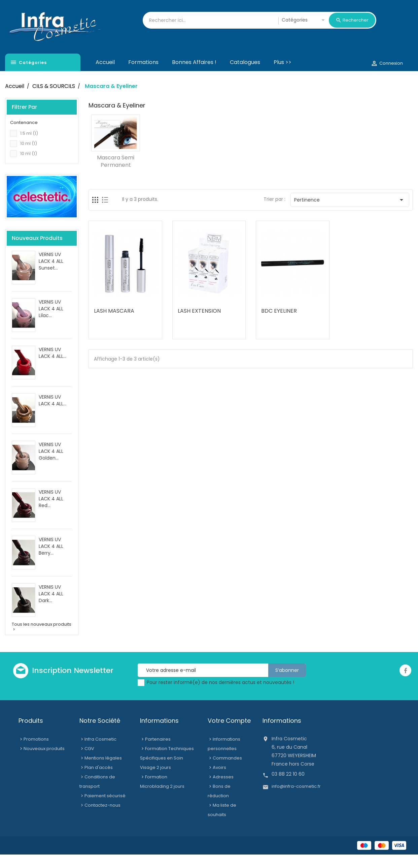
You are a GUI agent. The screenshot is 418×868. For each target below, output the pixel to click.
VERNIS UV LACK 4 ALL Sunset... (51, 275)
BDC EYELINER (279, 324)
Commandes (227, 771)
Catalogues (245, 76)
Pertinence (350, 213)
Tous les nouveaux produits (42, 640)
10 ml (29, 157)
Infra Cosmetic (100, 753)
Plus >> (283, 76)
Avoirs (219, 781)
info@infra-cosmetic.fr (296, 800)
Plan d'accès (99, 781)
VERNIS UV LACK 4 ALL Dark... (51, 607)
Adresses (223, 790)
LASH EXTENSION (199, 324)
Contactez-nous (102, 819)
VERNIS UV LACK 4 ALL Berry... (51, 560)
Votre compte (229, 734)
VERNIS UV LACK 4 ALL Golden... (51, 465)
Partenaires (158, 753)
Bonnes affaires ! (194, 76)
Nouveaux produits (44, 762)
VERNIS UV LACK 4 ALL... (53, 366)
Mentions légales (103, 771)
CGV (89, 762)
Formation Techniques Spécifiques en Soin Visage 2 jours (167, 771)
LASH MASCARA (114, 324)
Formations (143, 76)
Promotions (36, 753)
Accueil (105, 76)
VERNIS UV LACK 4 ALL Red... (51, 512)
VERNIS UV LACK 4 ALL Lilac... (51, 322)
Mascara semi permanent (116, 175)
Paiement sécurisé (105, 809)
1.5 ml (29, 147)
